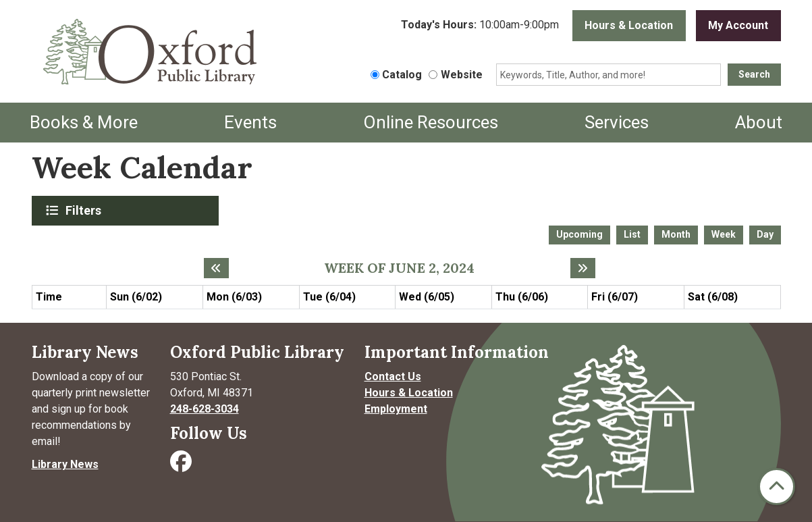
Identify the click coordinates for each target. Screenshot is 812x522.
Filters (85, 210)
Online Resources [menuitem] (431, 122)
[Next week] (583, 268)
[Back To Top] (777, 487)
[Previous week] (216, 268)
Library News (65, 464)
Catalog (402, 75)
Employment (396, 409)
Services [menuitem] (617, 122)
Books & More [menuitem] (84, 122)
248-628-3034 (205, 409)
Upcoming (579, 234)
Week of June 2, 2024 (399, 268)
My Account (738, 25)
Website (462, 75)
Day (765, 234)
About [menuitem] (759, 122)
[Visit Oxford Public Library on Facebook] (182, 466)
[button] (480, 26)
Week (724, 234)
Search (754, 74)
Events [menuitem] (250, 122)
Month (676, 234)
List (632, 234)
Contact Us (393, 376)
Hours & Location (629, 25)
